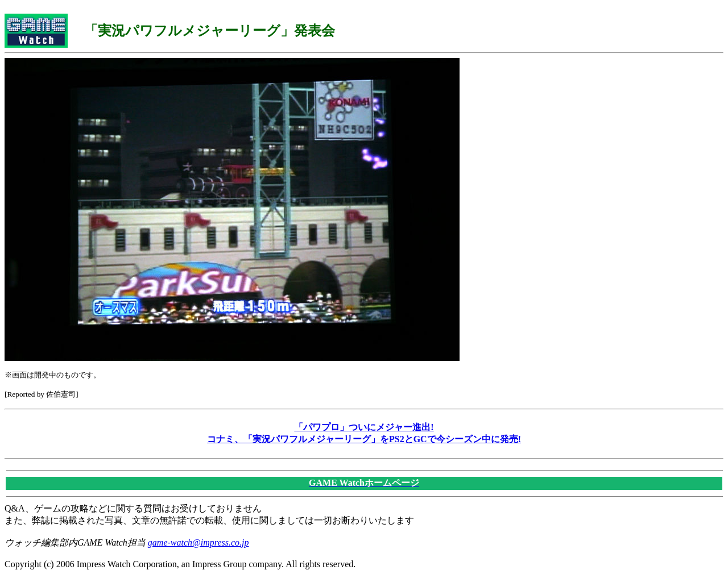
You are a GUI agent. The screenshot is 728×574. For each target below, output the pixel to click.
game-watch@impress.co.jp (198, 542)
